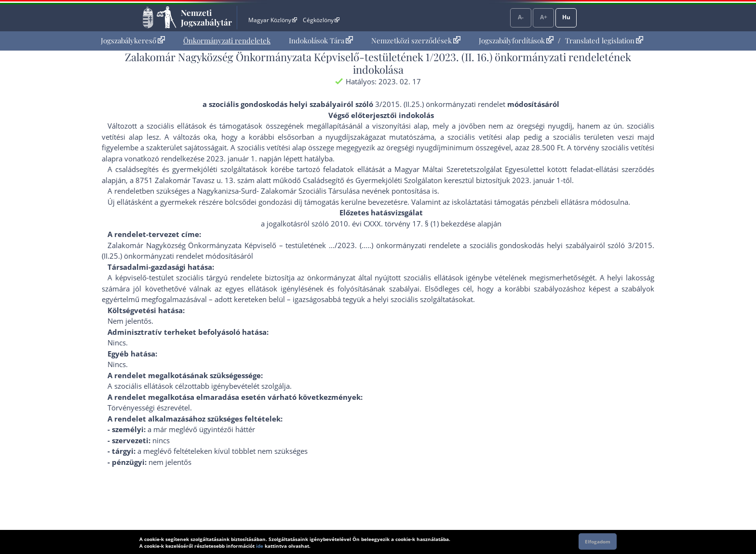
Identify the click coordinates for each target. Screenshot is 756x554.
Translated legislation (604, 40)
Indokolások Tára (321, 40)
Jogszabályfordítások (516, 40)
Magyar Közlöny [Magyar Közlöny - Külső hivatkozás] (273, 20)
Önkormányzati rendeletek (227, 40)
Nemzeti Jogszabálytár (206, 17)
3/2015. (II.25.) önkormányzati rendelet (440, 104)
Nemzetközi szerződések (416, 40)
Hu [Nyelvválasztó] (566, 17)
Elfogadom (598, 541)
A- (521, 17)
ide (260, 546)
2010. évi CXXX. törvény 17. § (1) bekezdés (401, 224)
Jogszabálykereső (133, 40)
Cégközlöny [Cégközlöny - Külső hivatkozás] (321, 20)
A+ (544, 17)
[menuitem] (133, 41)
